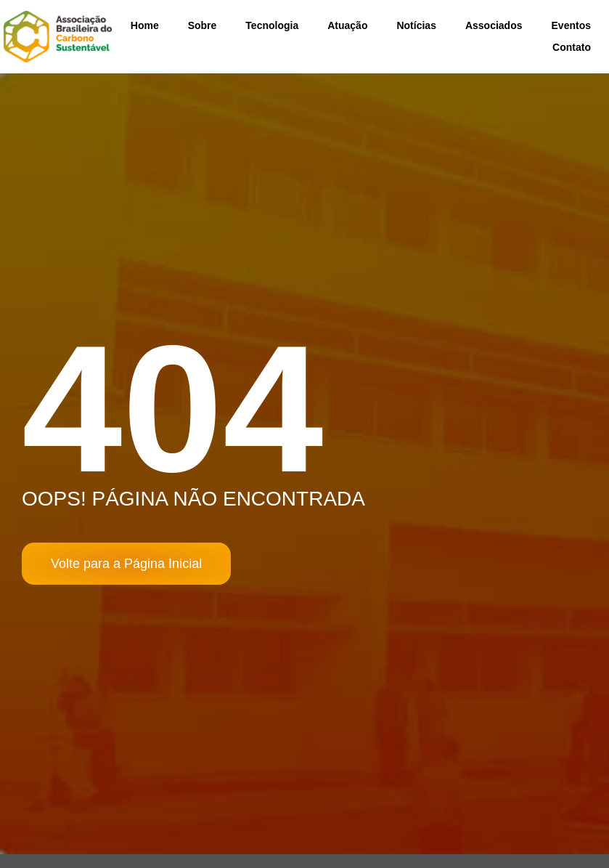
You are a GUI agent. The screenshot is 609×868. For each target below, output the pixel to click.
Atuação (347, 25)
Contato (572, 47)
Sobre (203, 25)
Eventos (571, 25)
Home (145, 25)
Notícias (416, 25)
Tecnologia (272, 25)
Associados (494, 25)
